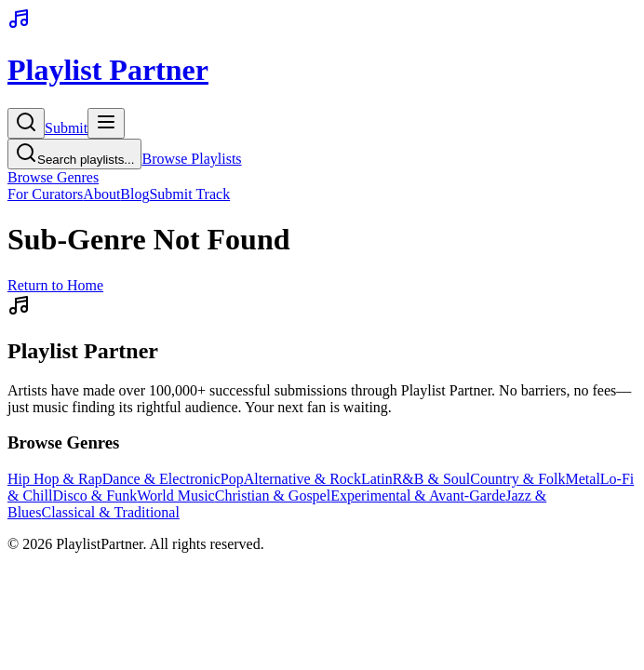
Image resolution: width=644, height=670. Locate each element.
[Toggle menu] (106, 123)
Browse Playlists (191, 159)
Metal (583, 479)
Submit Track (189, 194)
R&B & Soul (432, 479)
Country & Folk (517, 479)
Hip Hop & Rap (55, 479)
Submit (66, 128)
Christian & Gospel (273, 496)
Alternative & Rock (302, 479)
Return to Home (55, 285)
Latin (377, 479)
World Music (176, 496)
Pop (232, 479)
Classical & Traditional (110, 512)
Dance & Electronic (161, 479)
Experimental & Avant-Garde (418, 496)
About (101, 194)
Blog (134, 194)
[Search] (26, 123)
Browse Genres (53, 177)
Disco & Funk (94, 496)
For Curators (45, 194)
